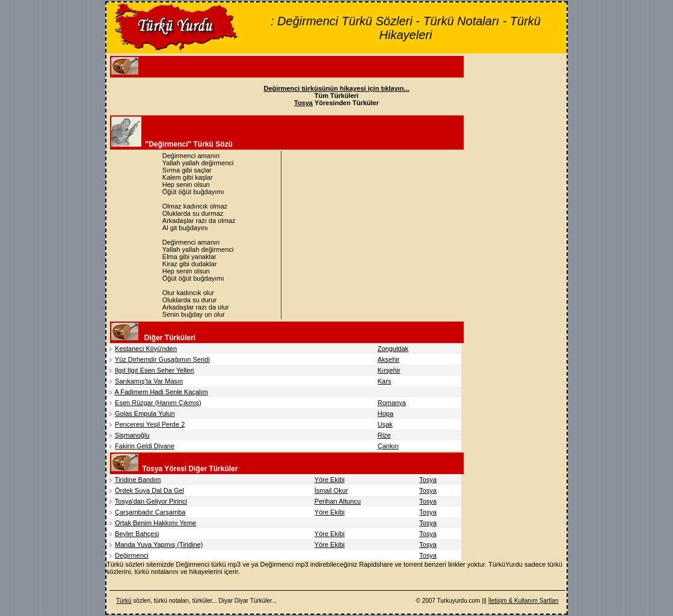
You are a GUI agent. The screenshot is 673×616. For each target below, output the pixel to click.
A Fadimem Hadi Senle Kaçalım (161, 392)
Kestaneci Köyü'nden (146, 349)
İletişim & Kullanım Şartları (524, 601)
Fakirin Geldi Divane (145, 446)
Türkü (124, 601)
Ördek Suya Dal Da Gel (149, 490)
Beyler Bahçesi (137, 534)
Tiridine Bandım (138, 480)
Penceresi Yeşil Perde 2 (150, 424)
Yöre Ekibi (330, 480)
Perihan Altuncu (338, 501)
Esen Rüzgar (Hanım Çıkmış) (158, 403)
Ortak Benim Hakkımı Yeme (155, 523)
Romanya (392, 403)
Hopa (386, 413)
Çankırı (388, 446)
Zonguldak (393, 349)
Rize (384, 435)
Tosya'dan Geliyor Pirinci (151, 501)
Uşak (385, 424)
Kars (385, 381)
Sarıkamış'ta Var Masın (149, 381)
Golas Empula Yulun (145, 413)
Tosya (428, 480)
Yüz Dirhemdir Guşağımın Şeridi (162, 359)
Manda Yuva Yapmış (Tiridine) (159, 544)
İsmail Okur (331, 490)
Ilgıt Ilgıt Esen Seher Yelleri (154, 370)
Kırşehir (389, 370)
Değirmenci (132, 555)
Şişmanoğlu (132, 435)
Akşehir (389, 359)
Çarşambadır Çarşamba (150, 512)
